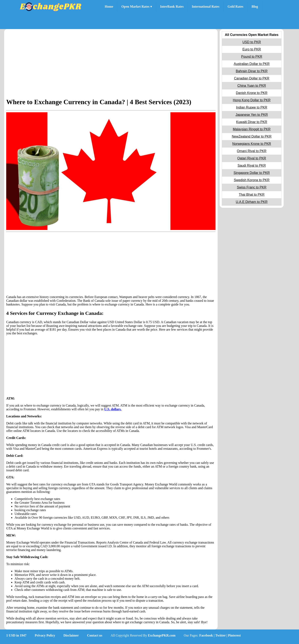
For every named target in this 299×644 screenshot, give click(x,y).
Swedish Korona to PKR (252, 180)
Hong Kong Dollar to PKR (252, 100)
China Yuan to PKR (252, 86)
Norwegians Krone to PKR (252, 144)
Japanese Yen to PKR (252, 115)
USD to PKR (252, 42)
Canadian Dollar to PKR (252, 78)
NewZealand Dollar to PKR (252, 136)
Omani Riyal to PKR (252, 151)
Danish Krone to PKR (252, 93)
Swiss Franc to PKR (252, 187)
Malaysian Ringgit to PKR (252, 129)
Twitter (221, 635)
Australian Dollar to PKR (252, 64)
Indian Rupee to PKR (252, 107)
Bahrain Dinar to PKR (252, 71)
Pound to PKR (252, 57)
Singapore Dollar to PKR (252, 173)
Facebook (206, 635)
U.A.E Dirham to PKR (252, 202)
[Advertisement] (111, 65)
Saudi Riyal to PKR (252, 166)
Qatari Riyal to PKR (252, 158)
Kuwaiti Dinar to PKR (252, 122)
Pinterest (234, 635)
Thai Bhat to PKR (252, 195)
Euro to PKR (252, 49)
